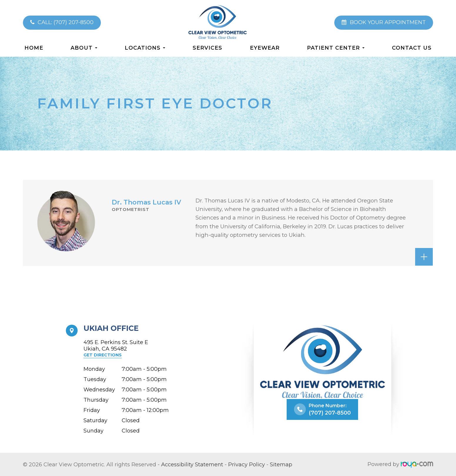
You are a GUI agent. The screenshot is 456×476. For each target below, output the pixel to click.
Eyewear (265, 48)
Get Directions (103, 355)
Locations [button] (145, 48)
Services (207, 48)
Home (34, 48)
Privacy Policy (247, 464)
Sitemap (281, 464)
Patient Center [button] (336, 48)
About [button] (84, 48)
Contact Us (412, 48)
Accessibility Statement (192, 464)
